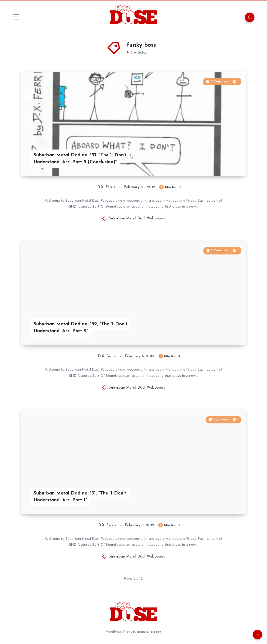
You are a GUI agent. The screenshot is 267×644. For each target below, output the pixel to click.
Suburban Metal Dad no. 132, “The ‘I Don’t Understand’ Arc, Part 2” (81, 328)
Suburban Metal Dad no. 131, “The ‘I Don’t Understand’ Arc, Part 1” (80, 497)
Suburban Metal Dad (127, 219)
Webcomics (156, 219)
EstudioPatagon (149, 632)
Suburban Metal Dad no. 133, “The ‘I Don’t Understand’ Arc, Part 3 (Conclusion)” (80, 159)
